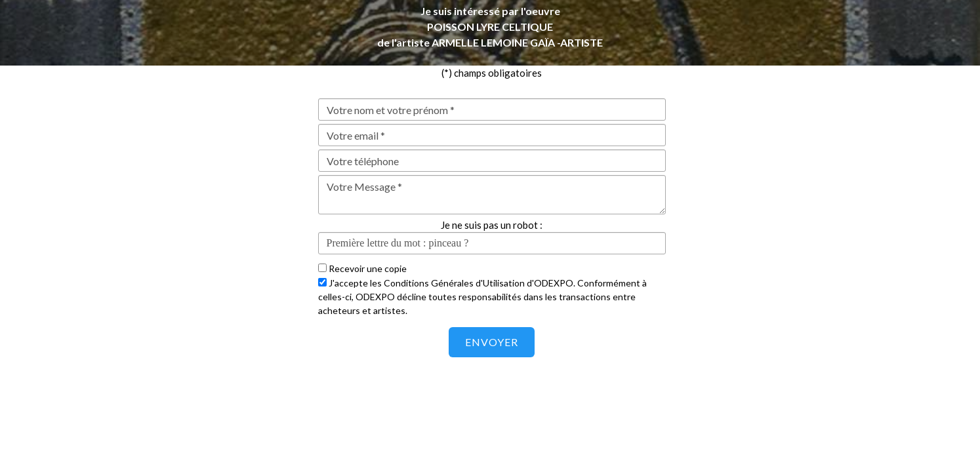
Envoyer (492, 342)
